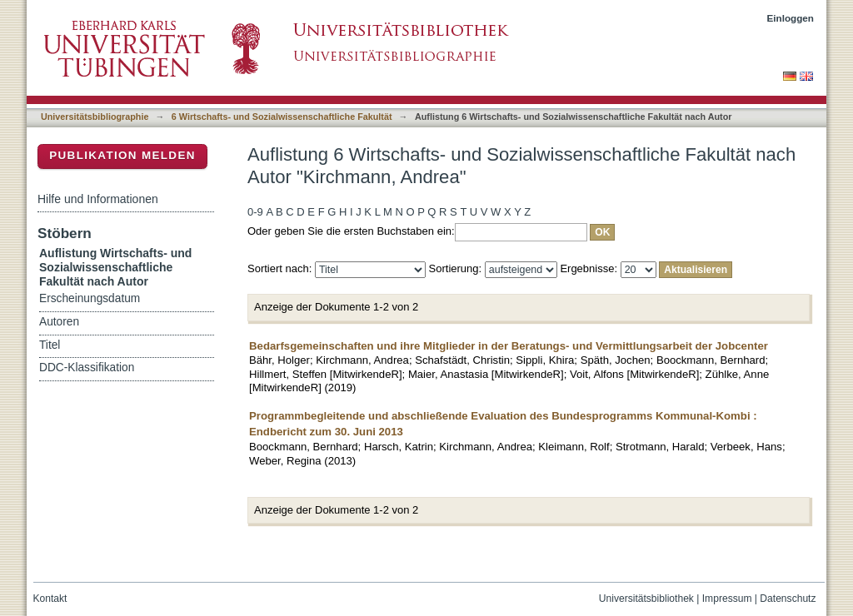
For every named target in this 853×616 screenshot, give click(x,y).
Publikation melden (122, 155)
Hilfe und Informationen (98, 199)
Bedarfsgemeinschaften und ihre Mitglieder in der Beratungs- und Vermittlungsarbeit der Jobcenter (509, 346)
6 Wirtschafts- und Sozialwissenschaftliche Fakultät (282, 117)
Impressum (727, 599)
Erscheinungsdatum (90, 298)
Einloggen (791, 18)
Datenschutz (788, 599)
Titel (50, 345)
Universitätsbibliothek (646, 599)
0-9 (255, 212)
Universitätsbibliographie (95, 117)
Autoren (59, 322)
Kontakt (50, 599)
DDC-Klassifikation (87, 368)
